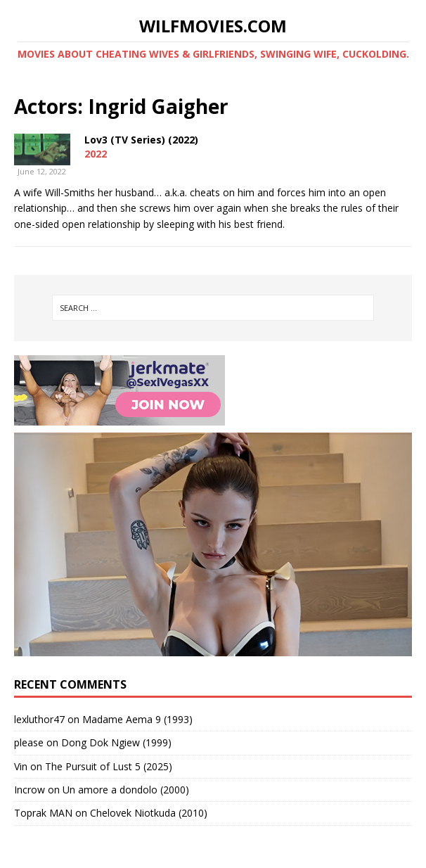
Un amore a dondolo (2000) (126, 790)
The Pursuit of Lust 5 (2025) (109, 766)
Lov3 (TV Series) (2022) (141, 140)
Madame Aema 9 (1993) (137, 719)
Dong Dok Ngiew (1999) (116, 742)
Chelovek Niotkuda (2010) (149, 813)
